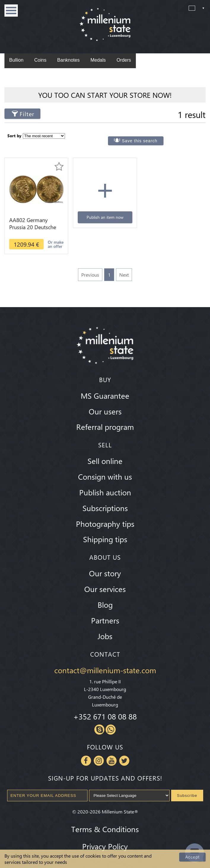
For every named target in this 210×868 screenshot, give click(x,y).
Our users (105, 411)
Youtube (112, 761)
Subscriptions (105, 508)
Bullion (16, 60)
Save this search (140, 141)
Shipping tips (105, 539)
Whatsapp (111, 730)
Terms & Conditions (105, 829)
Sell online (105, 461)
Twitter (124, 761)
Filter (27, 114)
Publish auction (105, 492)
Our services (105, 589)
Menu (11, 11)
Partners (105, 620)
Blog (105, 604)
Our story (105, 573)
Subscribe (187, 796)
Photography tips (105, 524)
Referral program (105, 427)
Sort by (15, 136)
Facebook (86, 761)
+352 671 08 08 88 (105, 716)
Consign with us (105, 476)
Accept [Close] (192, 857)
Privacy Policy (105, 846)
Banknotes (69, 60)
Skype (99, 730)
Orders (124, 60)
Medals (98, 60)
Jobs (105, 636)
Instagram (99, 761)
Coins (40, 60)
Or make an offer (56, 244)
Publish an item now (105, 217)
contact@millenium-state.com (105, 670)
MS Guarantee (105, 395)
